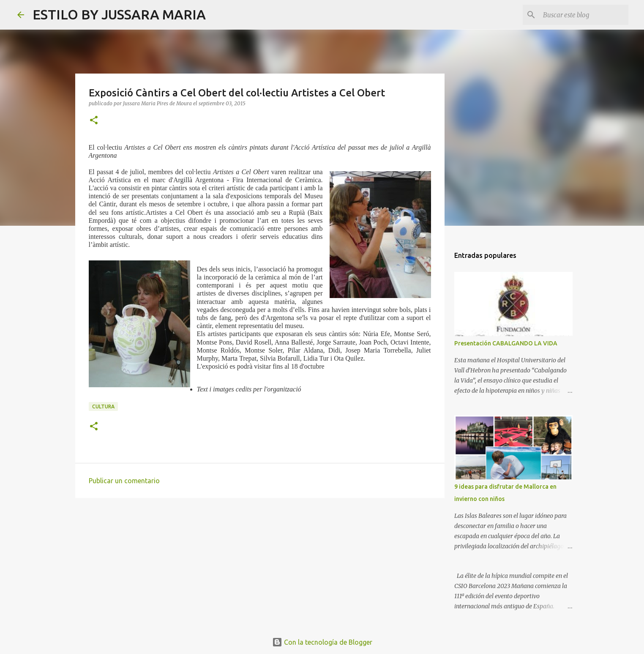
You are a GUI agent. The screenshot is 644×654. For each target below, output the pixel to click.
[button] (94, 121)
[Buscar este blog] (584, 15)
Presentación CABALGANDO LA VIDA (506, 343)
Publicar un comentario (124, 481)
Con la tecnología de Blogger (322, 642)
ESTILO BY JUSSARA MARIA (119, 14)
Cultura (103, 406)
